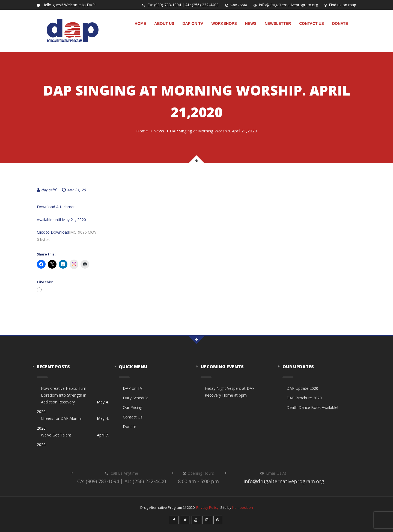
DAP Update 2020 (302, 388)
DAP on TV (193, 23)
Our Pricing (133, 407)
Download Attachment (57, 207)
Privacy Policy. (208, 507)
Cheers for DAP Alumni (61, 418)
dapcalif (46, 190)
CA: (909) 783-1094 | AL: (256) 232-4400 (180, 5)
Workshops (224, 23)
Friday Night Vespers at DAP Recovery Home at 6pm (230, 392)
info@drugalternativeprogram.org (286, 5)
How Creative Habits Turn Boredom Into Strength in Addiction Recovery (64, 395)
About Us (164, 23)
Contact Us (312, 23)
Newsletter (278, 23)
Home (140, 23)
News (251, 23)
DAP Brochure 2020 (304, 398)
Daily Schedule (136, 398)
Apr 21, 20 (74, 190)
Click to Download (53, 232)
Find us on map (340, 5)
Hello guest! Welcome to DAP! (66, 5)
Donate (340, 23)
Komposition (243, 507)
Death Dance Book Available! (312, 407)
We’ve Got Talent (56, 435)
